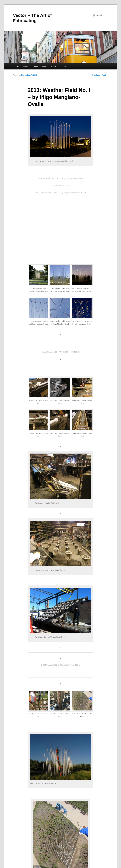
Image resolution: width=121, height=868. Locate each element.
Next (105, 75)
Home (16, 66)
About (26, 66)
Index (54, 66)
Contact (64, 66)
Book (45, 66)
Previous (95, 75)
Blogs (35, 66)
